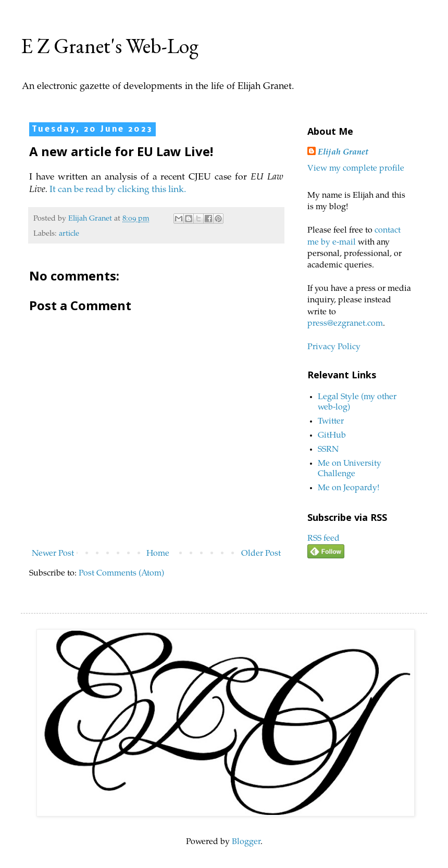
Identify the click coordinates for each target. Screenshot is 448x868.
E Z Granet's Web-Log (110, 46)
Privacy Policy (334, 347)
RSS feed (323, 539)
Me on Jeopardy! (349, 488)
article (69, 234)
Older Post (261, 554)
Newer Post (53, 554)
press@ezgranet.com (345, 324)
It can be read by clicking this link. (119, 190)
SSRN (328, 450)
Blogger (246, 842)
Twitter (331, 422)
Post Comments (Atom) (121, 573)
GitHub (332, 436)
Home (158, 554)
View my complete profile (356, 169)
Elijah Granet (343, 152)
